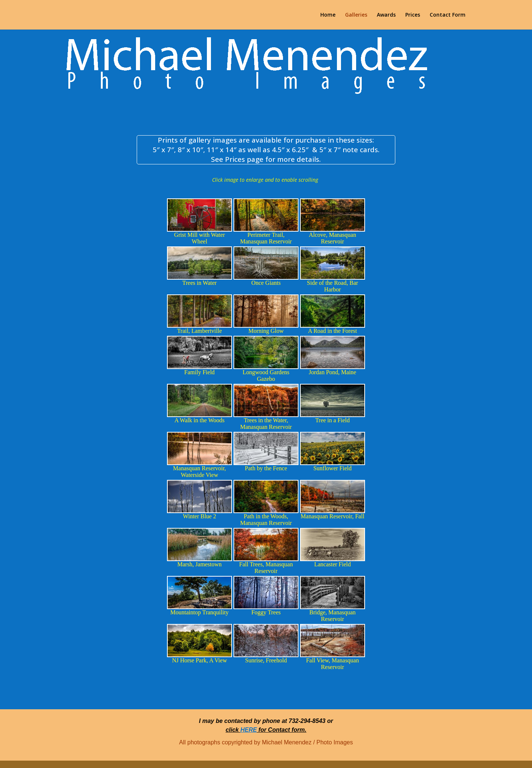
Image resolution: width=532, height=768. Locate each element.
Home (328, 15)
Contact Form (448, 15)
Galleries (356, 15)
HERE (249, 730)
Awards (386, 15)
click (233, 730)
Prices (413, 15)
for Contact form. (282, 730)
